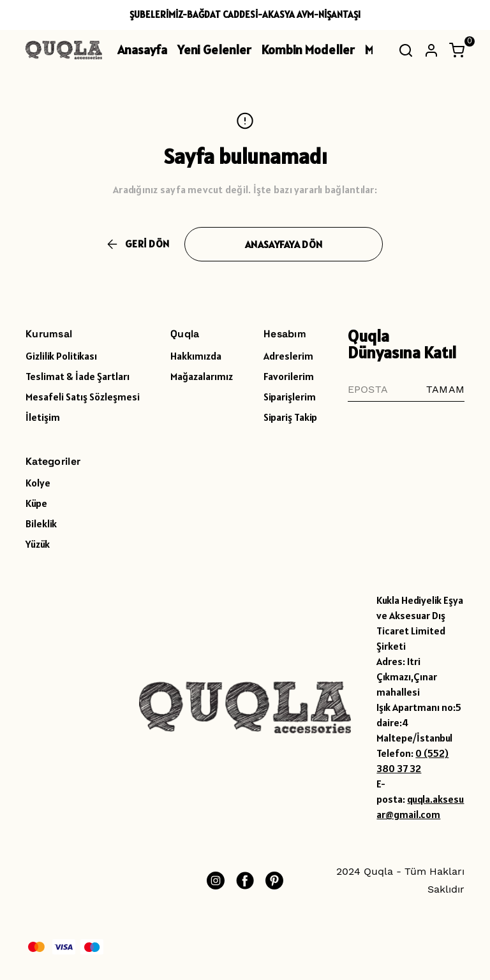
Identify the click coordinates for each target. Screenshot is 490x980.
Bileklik (41, 523)
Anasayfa (142, 50)
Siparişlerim (290, 397)
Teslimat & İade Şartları (78, 376)
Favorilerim (289, 376)
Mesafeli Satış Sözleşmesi (83, 397)
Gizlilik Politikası (61, 356)
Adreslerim (288, 356)
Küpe (36, 503)
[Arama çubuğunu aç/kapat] (406, 50)
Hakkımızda (196, 356)
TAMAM (445, 389)
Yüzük (38, 544)
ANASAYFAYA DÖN (284, 244)
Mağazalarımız (202, 376)
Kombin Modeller (308, 50)
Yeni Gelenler (214, 50)
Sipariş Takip (290, 417)
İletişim (43, 417)
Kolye (38, 483)
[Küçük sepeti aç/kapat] (457, 50)
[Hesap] (431, 50)
